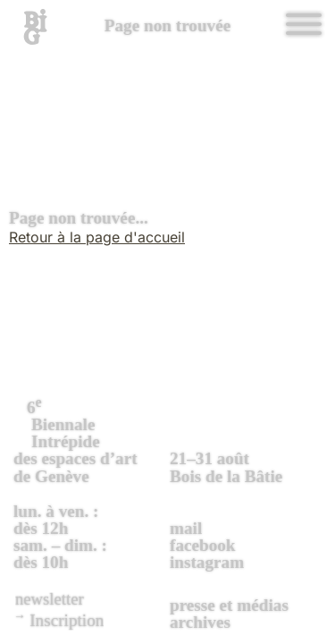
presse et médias (229, 605)
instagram (207, 562)
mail (186, 528)
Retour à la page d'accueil (97, 237)
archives (200, 622)
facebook (203, 545)
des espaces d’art (89, 439)
